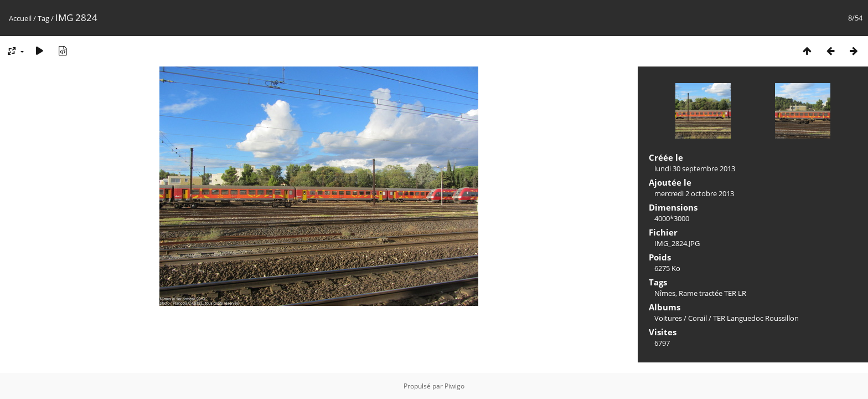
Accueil (20, 18)
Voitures (668, 318)
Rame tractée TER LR (712, 293)
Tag (43, 18)
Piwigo (454, 386)
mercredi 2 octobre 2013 (694, 193)
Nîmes (665, 293)
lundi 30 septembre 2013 (695, 168)
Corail (697, 318)
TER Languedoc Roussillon (756, 318)
